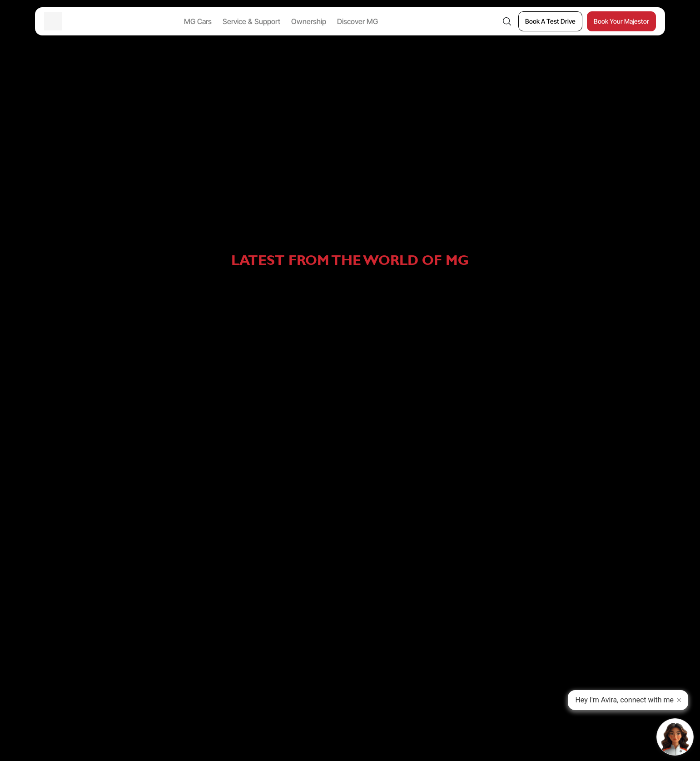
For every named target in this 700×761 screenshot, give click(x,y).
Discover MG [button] (357, 21)
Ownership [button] (309, 21)
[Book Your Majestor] (621, 21)
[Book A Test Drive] (550, 21)
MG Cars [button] (198, 21)
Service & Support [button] (251, 21)
